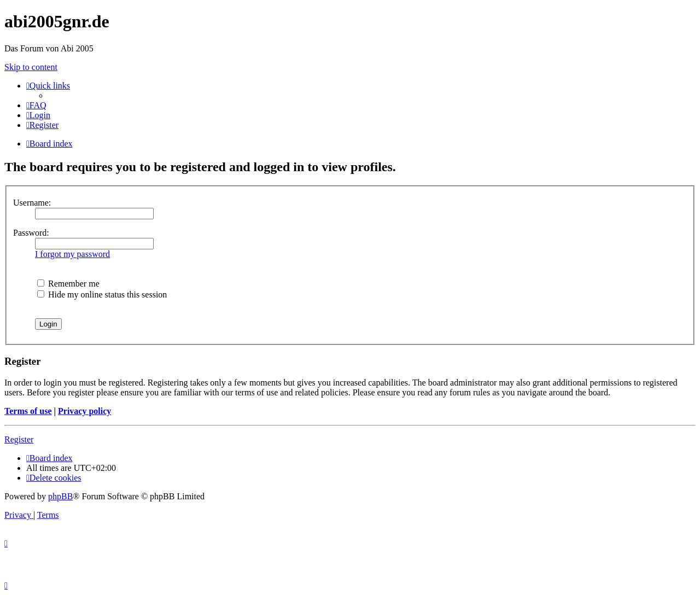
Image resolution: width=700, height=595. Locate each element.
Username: (32, 203)
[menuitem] (36, 105)
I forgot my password (72, 254)
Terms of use (28, 411)
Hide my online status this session (102, 294)
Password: (31, 233)
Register (19, 439)
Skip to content (31, 67)
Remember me (68, 284)
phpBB (60, 496)
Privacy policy (84, 411)
